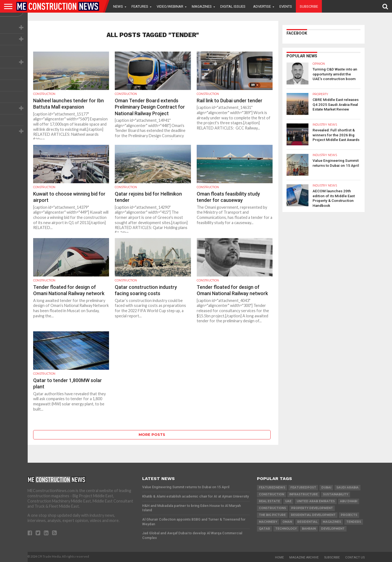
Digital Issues (233, 6)
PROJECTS (349, 515)
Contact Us (355, 557)
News (118, 6)
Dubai (326, 488)
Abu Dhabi (349, 501)
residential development (313, 515)
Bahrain (309, 529)
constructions (272, 508)
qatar (264, 529)
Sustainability (336, 494)
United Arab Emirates (316, 501)
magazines (332, 522)
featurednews (272, 488)
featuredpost (303, 488)
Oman (287, 522)
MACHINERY (268, 522)
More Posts (152, 435)
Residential (307, 522)
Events (286, 6)
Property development (312, 508)
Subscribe (309, 6)
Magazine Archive (304, 557)
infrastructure (304, 494)
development (333, 529)
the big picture (272, 515)
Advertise (262, 6)
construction (271, 494)
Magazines (202, 6)
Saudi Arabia (347, 488)
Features (140, 6)
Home (279, 557)
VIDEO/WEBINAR (170, 6)
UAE (288, 501)
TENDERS (354, 522)
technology (286, 529)
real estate (269, 501)
